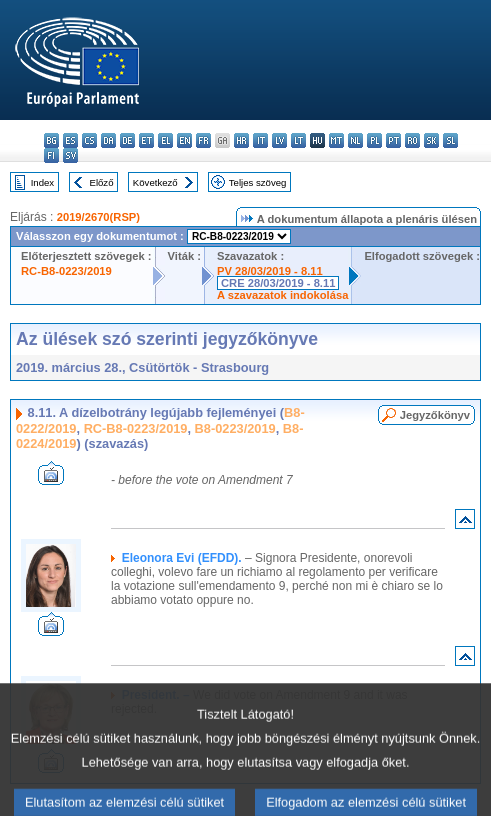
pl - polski (374, 140)
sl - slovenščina (450, 140)
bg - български (51, 140)
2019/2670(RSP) (98, 217)
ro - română (412, 140)
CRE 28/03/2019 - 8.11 (278, 283)
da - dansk (108, 140)
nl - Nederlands (355, 140)
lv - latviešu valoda (279, 140)
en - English (184, 140)
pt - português (393, 140)
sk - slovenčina (431, 140)
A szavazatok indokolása (282, 295)
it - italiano (260, 140)
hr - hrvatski (241, 140)
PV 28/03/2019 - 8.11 (270, 271)
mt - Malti (336, 140)
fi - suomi (51, 155)
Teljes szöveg (258, 182)
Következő (155, 182)
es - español (70, 140)
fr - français (203, 140)
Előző (102, 182)
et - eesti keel (146, 140)
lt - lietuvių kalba (298, 140)
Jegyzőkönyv (435, 415)
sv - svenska (70, 155)
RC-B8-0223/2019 (66, 271)
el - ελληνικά (165, 140)
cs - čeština (89, 140)
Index (42, 182)
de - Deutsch (127, 140)
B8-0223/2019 (235, 428)
